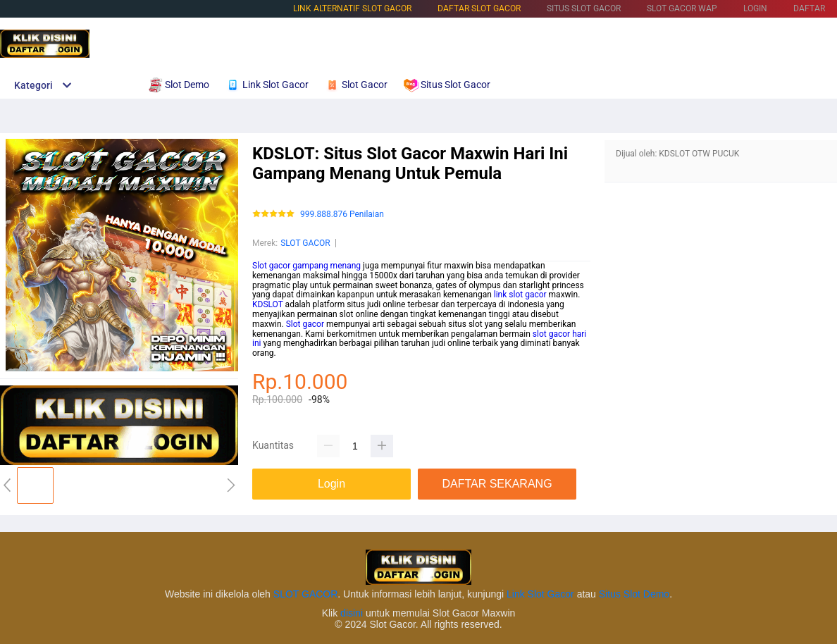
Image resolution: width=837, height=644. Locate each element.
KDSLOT (268, 304)
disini (352, 613)
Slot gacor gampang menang (306, 266)
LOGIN (755, 8)
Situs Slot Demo (634, 594)
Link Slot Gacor (540, 594)
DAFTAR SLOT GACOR (479, 8)
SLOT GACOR (305, 243)
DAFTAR (809, 8)
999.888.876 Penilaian (342, 215)
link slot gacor (520, 295)
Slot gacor (305, 324)
